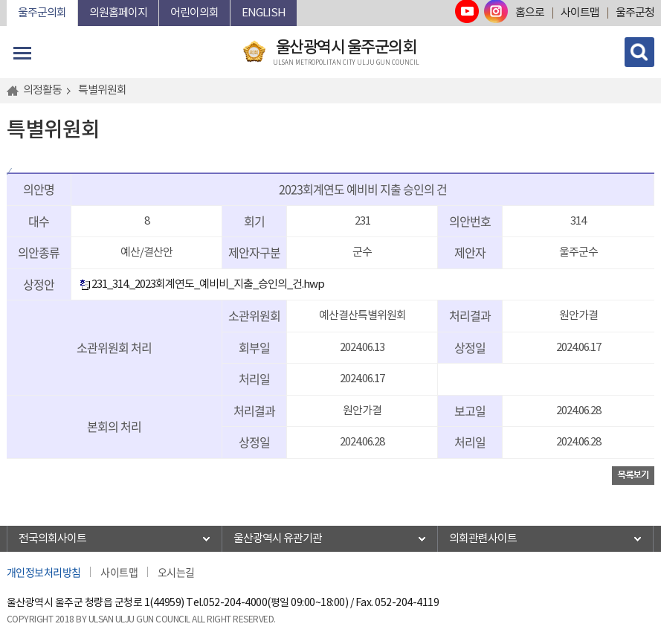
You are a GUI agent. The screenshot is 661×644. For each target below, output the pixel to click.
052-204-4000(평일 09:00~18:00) (275, 603)
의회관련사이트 (483, 539)
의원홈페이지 (118, 13)
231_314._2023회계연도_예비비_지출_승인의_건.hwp (202, 284)
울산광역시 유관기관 (278, 539)
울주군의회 (42, 13)
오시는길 (176, 572)
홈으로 (530, 13)
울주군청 (635, 13)
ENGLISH (264, 13)
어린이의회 (194, 13)
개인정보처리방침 (44, 572)
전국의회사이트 (52, 539)
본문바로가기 (7, 0)
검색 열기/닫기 (639, 52)
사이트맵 (580, 13)
